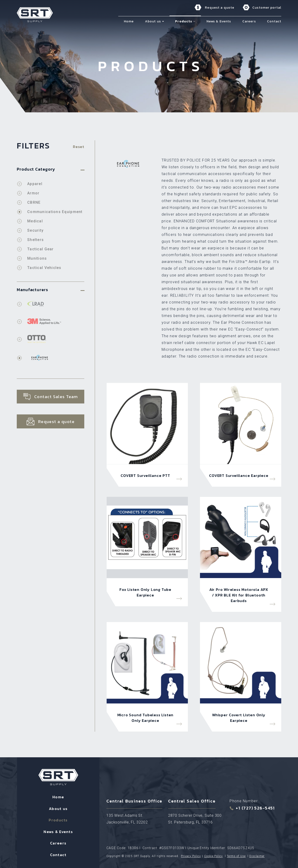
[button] (163, 21)
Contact (58, 855)
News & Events (58, 832)
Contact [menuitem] (274, 21)
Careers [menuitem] (249, 21)
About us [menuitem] (153, 21)
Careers (58, 843)
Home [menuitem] (129, 21)
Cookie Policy (213, 856)
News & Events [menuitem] (219, 21)
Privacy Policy (191, 856)
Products (58, 820)
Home (58, 797)
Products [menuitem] (184, 21)
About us (58, 809)
